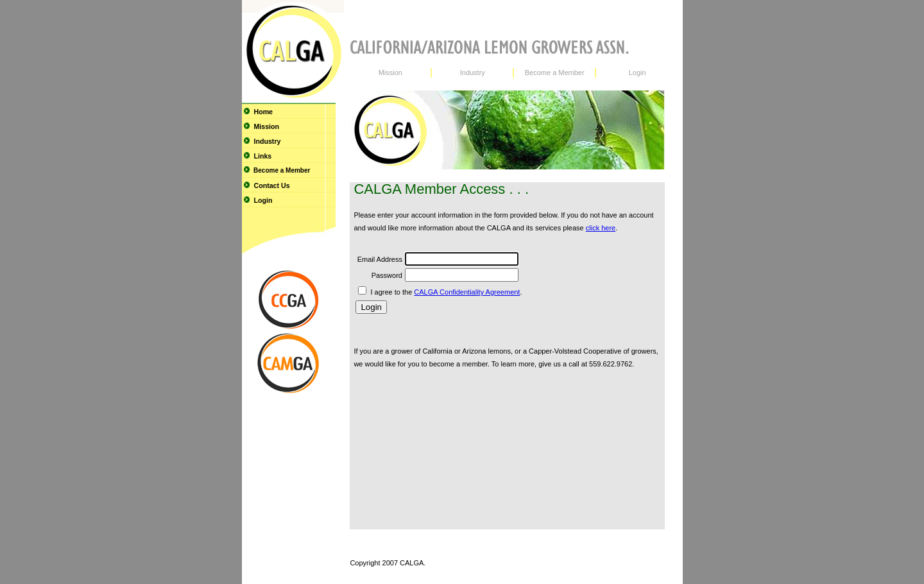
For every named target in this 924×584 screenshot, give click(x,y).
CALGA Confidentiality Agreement (467, 292)
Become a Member (276, 170)
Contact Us (266, 185)
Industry (261, 141)
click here (601, 228)
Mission (261, 126)
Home (258, 112)
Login (257, 200)
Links (257, 156)
